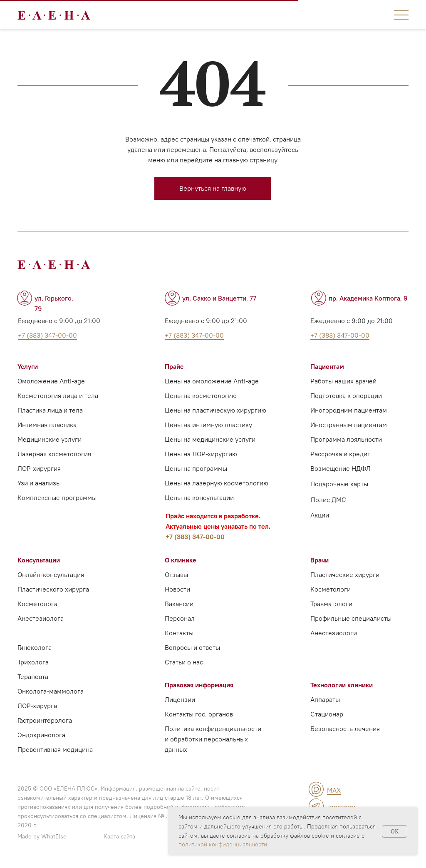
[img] (316, 789)
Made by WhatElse (42, 836)
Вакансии (179, 604)
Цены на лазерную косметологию (217, 483)
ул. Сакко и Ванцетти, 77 (219, 298)
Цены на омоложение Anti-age (212, 381)
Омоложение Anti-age (51, 381)
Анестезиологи (334, 633)
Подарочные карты (339, 484)
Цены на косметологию (201, 395)
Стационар (327, 714)
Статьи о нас (184, 662)
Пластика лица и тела (50, 410)
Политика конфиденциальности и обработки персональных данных (213, 739)
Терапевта (33, 676)
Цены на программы (196, 468)
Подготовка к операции (346, 395)
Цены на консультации (199, 497)
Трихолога (33, 662)
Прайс (174, 366)
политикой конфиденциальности (223, 844)
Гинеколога (35, 647)
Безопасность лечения (345, 729)
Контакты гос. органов (199, 714)
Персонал (180, 618)
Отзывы (176, 575)
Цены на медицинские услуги (210, 439)
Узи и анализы (39, 483)
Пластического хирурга (53, 589)
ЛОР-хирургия (39, 468)
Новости (177, 589)
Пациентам (327, 366)
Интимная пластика (47, 425)
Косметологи (331, 589)
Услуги (28, 366)
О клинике (181, 560)
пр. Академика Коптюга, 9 (368, 298)
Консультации (39, 560)
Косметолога (37, 604)
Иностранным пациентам (349, 425)
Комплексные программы (57, 497)
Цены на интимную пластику (208, 425)
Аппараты (325, 699)
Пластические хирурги (345, 575)
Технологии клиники (342, 685)
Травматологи (331, 604)
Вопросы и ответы (192, 647)
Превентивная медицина (55, 749)
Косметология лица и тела (58, 395)
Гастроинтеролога (45, 720)
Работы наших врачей (343, 381)
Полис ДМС (328, 500)
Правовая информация (199, 685)
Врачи (319, 560)
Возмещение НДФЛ (341, 468)
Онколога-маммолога (51, 691)
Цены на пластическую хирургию (215, 410)
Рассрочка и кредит (340, 454)
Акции (320, 515)
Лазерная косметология (54, 454)
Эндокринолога (41, 735)
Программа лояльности (346, 439)
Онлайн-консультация (51, 575)
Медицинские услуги (50, 439)
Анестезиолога (41, 618)
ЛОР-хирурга (37, 706)
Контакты (179, 633)
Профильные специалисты (351, 618)
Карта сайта (119, 836)
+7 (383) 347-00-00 (195, 537)
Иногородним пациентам (349, 410)
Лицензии (180, 699)
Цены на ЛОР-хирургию (201, 454)
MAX (334, 790)
